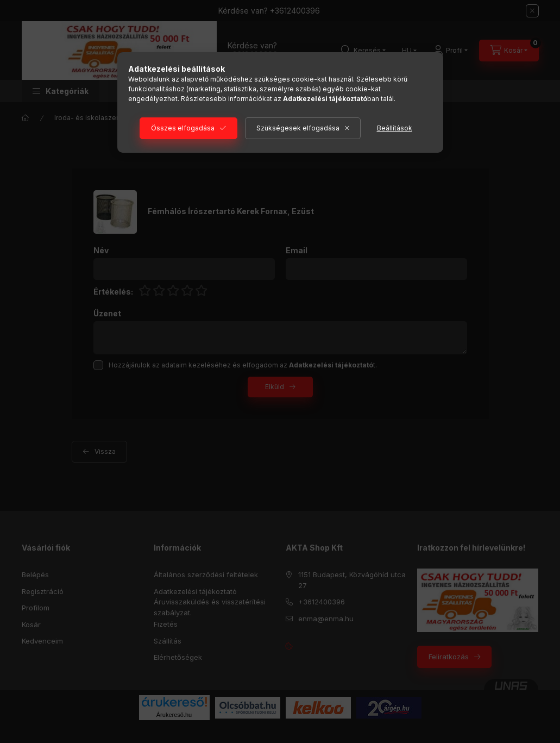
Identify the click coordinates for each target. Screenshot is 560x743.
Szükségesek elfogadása (298, 128)
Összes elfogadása (183, 128)
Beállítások (395, 128)
